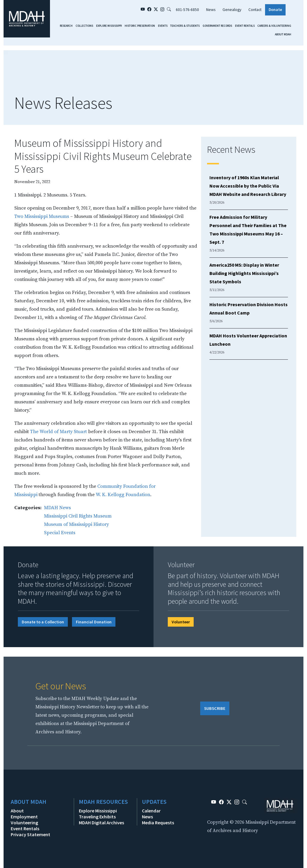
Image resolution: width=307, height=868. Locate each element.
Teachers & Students (185, 26)
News (211, 10)
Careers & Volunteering (274, 26)
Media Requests (158, 823)
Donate (275, 10)
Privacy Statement (30, 834)
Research (66, 26)
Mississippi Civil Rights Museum (78, 516)
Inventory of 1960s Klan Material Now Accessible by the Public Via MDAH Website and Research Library (248, 186)
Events (163, 26)
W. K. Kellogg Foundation (123, 495)
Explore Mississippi (109, 26)
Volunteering (24, 823)
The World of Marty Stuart (58, 432)
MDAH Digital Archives (101, 823)
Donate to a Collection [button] (43, 622)
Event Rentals (245, 26)
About (17, 811)
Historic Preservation (140, 26)
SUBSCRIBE (215, 708)
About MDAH (283, 34)
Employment (24, 817)
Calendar (151, 811)
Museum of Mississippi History (76, 524)
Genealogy (232, 10)
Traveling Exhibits (97, 817)
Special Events (60, 533)
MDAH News (57, 508)
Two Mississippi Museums (42, 216)
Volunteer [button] (181, 622)
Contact (255, 10)
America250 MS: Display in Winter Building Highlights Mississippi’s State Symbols (244, 273)
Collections (84, 26)
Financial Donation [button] (94, 622)
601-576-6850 (187, 10)
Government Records (217, 26)
